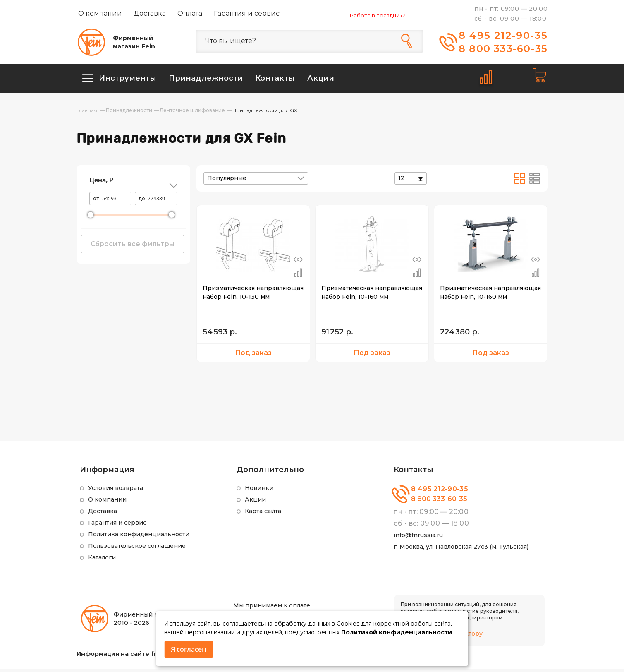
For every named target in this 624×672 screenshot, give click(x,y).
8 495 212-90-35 (503, 35)
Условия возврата (116, 491)
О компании (100, 13)
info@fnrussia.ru (418, 538)
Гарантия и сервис (247, 13)
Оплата (190, 13)
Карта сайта (263, 514)
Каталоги (102, 561)
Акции (255, 503)
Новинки (259, 491)
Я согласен (188, 649)
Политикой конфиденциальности (397, 632)
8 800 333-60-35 (503, 49)
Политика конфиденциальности (139, 538)
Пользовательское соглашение (137, 549)
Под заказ (253, 356)
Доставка (150, 13)
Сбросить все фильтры (133, 247)
